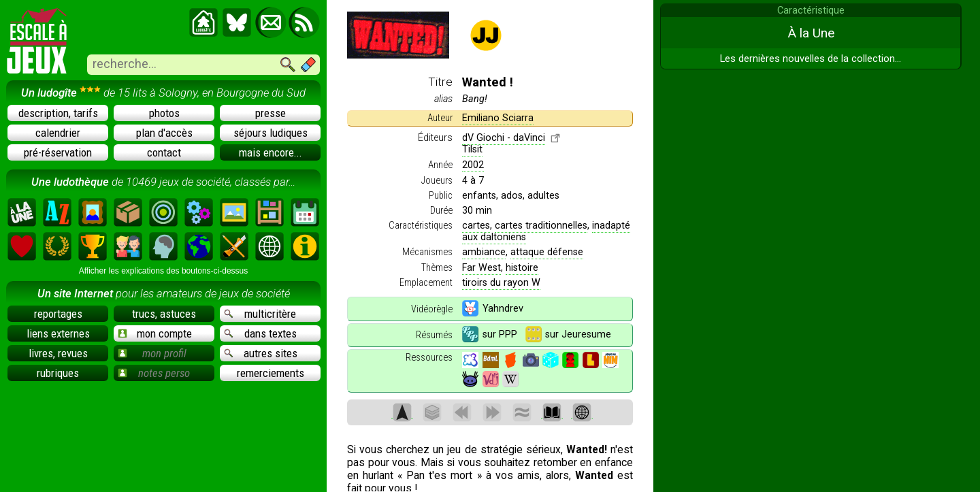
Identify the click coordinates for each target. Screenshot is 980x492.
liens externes (58, 333)
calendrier (58, 133)
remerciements (271, 373)
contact (164, 152)
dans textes (260, 333)
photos (164, 113)
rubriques (58, 373)
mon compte (155, 333)
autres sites (261, 353)
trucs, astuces (164, 314)
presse (271, 113)
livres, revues (58, 353)
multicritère (260, 314)
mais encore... (271, 152)
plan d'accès (164, 133)
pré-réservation (58, 152)
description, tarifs (58, 113)
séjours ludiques (271, 133)
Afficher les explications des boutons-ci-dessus (164, 271)
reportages (58, 314)
